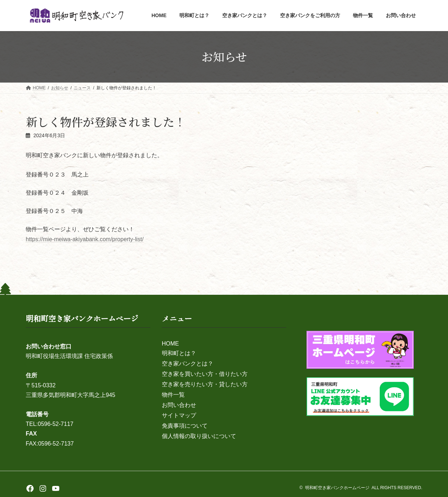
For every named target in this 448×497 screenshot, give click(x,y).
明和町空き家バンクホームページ (337, 488)
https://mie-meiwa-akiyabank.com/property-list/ (85, 239)
